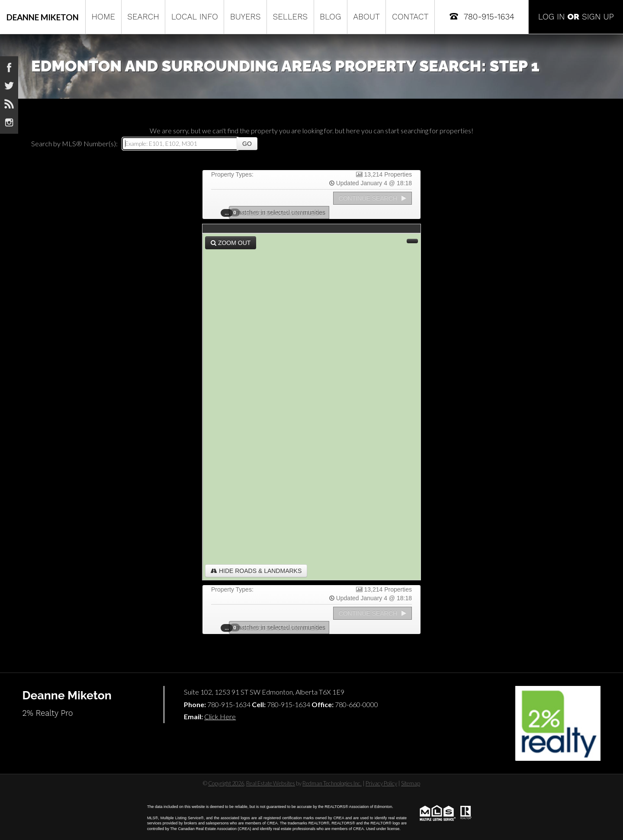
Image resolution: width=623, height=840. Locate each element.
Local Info (195, 17)
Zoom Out (231, 243)
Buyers (246, 17)
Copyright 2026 (226, 783)
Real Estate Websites (271, 783)
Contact (410, 17)
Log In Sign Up (576, 17)
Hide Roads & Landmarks (256, 571)
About (366, 17)
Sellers (290, 17)
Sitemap (411, 783)
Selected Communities (276, 212)
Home (103, 17)
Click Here (220, 716)
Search (143, 17)
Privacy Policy (381, 783)
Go (247, 144)
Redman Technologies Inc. (332, 783)
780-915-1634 (481, 16)
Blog (330, 17)
